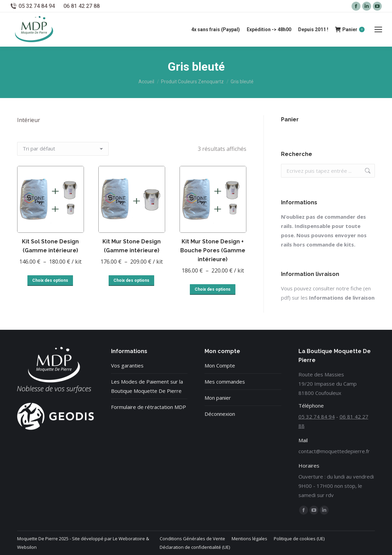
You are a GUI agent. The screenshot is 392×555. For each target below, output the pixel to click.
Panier (350, 29)
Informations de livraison (342, 298)
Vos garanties (127, 365)
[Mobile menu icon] (378, 29)
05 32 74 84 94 (37, 6)
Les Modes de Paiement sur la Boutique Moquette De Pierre (147, 386)
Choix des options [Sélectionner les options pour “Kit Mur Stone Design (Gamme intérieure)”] (131, 280)
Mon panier (218, 398)
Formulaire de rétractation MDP (149, 407)
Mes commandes (225, 382)
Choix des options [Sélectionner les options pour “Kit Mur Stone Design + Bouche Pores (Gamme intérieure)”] (213, 289)
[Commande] (63, 149)
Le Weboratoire (129, 539)
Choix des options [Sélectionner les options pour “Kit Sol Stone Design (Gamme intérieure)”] (50, 280)
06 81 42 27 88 (82, 6)
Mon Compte (220, 365)
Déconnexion (220, 414)
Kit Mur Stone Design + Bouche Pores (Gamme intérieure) (213, 250)
